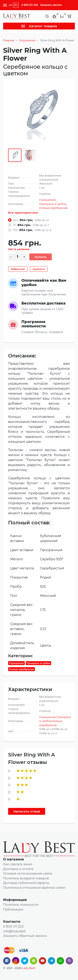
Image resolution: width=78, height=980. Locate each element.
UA (11, 5)
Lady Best (28, 968)
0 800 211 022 (30, 5)
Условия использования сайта (28, 873)
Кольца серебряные (53, 208)
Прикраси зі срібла (53, 204)
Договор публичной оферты (26, 883)
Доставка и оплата (18, 869)
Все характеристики (23, 213)
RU (16, 5)
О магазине (14, 859)
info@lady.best (14, 931)
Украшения (27, 40)
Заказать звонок (51, 5)
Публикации (13, 909)
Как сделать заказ (18, 864)
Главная (9, 40)
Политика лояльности (21, 905)
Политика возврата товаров (26, 878)
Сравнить (39, 269)
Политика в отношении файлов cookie (34, 888)
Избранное (18, 269)
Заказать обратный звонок (25, 936)
